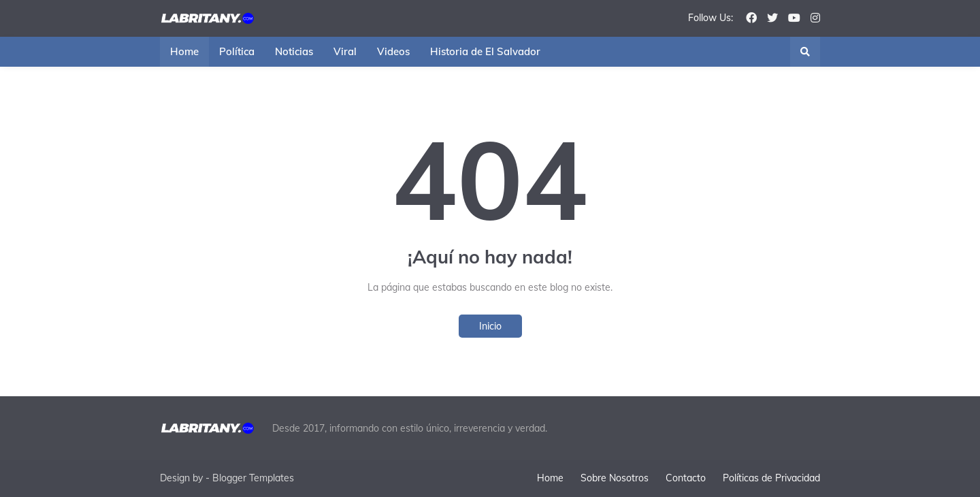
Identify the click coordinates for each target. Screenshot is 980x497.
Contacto (686, 478)
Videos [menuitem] (393, 51)
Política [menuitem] (237, 51)
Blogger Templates (253, 478)
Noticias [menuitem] (294, 51)
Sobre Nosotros (615, 478)
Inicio (490, 326)
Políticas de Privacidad (771, 478)
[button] (805, 52)
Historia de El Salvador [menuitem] (485, 51)
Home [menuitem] (184, 51)
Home (550, 478)
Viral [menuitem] (345, 51)
